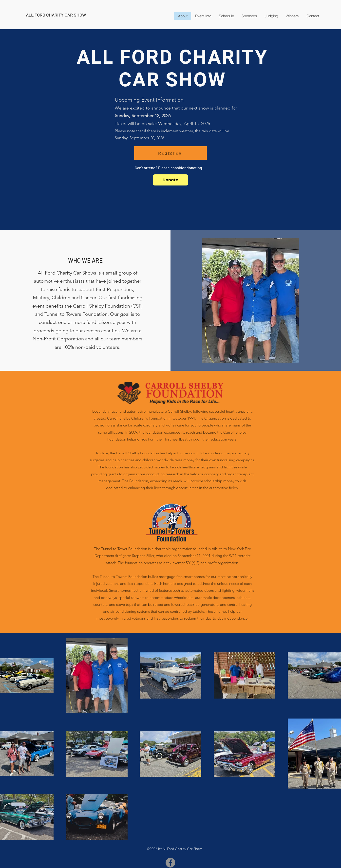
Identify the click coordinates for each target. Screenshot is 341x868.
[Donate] (170, 180)
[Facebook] (170, 863)
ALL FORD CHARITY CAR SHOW (56, 15)
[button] (292, 16)
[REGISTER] (170, 153)
